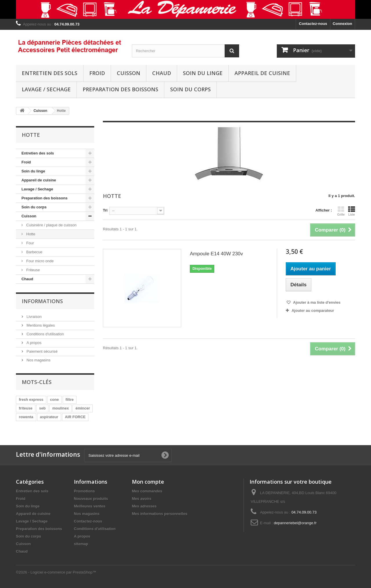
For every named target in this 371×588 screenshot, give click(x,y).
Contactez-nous (313, 24)
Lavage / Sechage (46, 89)
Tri (105, 210)
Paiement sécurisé (42, 351)
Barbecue (34, 252)
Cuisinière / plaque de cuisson (51, 225)
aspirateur (49, 417)
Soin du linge (203, 73)
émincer (83, 408)
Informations (42, 301)
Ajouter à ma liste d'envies (316, 302)
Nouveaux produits (91, 499)
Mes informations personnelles (160, 514)
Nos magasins (38, 360)
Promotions (84, 491)
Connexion (342, 24)
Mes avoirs (142, 499)
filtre (70, 399)
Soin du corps (190, 89)
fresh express (31, 399)
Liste (352, 211)
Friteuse (33, 270)
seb (42, 408)
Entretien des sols (50, 73)
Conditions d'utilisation (45, 334)
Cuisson (129, 73)
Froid (97, 73)
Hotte (30, 234)
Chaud (162, 73)
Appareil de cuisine (262, 73)
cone (54, 399)
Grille (341, 211)
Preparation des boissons (120, 89)
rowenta (26, 417)
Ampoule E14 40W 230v (216, 254)
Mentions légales (40, 325)
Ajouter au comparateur (313, 311)
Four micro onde (39, 261)
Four (30, 243)
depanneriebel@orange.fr (295, 523)
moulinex (60, 408)
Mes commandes (147, 491)
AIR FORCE (75, 417)
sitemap (81, 544)
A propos (33, 343)
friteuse (26, 408)
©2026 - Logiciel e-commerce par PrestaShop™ (56, 572)
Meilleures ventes (90, 506)
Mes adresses (144, 506)
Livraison (34, 317)
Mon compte (148, 482)
